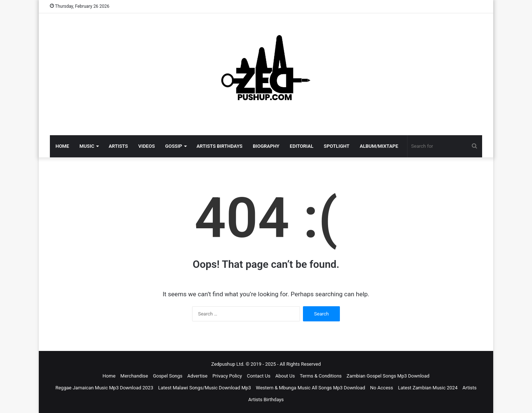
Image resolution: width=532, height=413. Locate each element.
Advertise (197, 376)
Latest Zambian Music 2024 (428, 388)
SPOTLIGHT (337, 146)
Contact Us (259, 376)
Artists (470, 388)
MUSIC (87, 146)
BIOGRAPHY (266, 146)
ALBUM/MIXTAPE (379, 146)
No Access (382, 388)
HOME (62, 146)
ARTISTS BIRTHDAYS (219, 146)
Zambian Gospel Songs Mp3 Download (388, 376)
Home (109, 376)
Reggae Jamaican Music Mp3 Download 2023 (104, 388)
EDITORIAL (301, 146)
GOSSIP (174, 146)
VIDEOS (146, 146)
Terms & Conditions (320, 376)
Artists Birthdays (266, 400)
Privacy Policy (227, 376)
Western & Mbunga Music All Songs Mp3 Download (311, 388)
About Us (285, 376)
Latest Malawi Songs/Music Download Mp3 (204, 388)
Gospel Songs (168, 376)
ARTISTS (118, 146)
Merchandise (134, 376)
